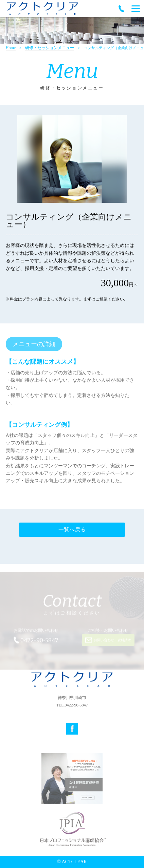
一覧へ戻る (72, 530)
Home (11, 48)
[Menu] (136, 8)
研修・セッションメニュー (50, 48)
